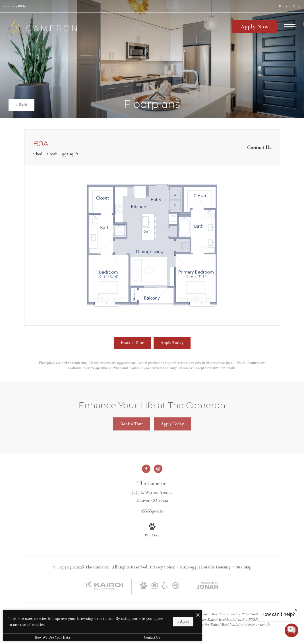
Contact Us (152, 637)
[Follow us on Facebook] (146, 469)
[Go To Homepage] (43, 28)
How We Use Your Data (52, 637)
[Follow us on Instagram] (158, 469)
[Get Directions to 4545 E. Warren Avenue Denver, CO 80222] (152, 492)
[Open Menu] (290, 27)
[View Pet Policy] (152, 531)
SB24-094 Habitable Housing (206, 567)
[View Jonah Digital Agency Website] (207, 587)
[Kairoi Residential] (104, 588)
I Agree (183, 621)
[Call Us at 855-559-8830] (15, 6)
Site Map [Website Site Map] (244, 567)
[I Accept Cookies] (198, 615)
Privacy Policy (162, 567)
